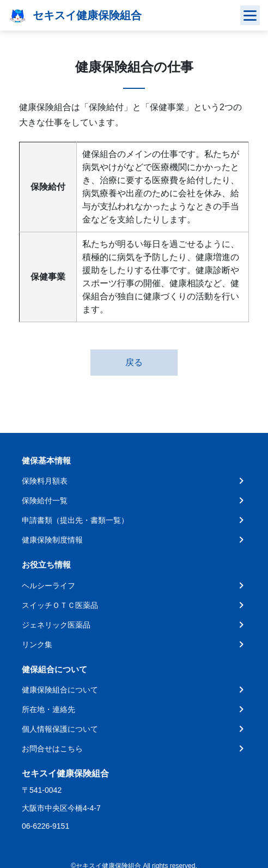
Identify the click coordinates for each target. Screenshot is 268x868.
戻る (134, 362)
